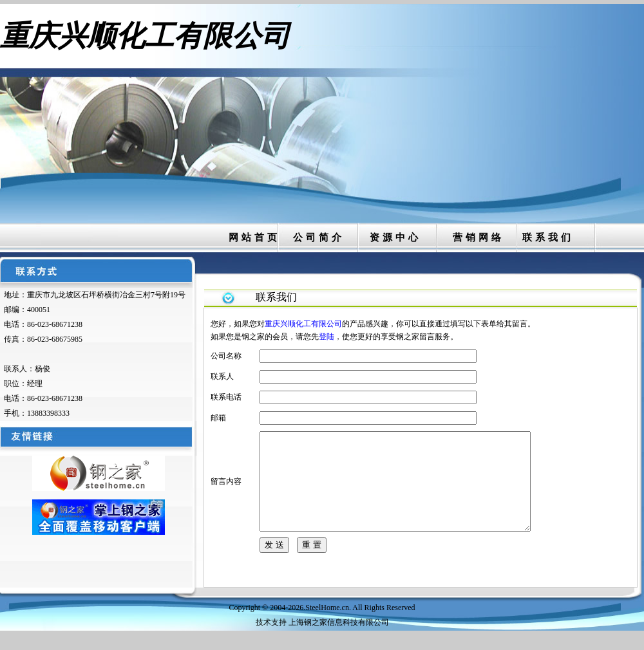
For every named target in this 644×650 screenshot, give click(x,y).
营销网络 (478, 237)
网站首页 (254, 237)
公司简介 (319, 237)
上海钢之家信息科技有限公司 (339, 642)
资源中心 (395, 237)
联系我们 (548, 237)
